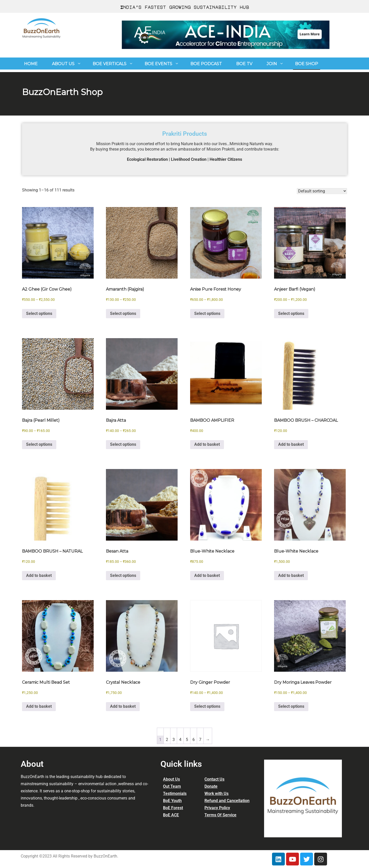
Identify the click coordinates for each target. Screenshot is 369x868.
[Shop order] (322, 191)
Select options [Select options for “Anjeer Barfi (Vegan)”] (291, 313)
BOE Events (158, 64)
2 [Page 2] (167, 740)
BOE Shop (307, 64)
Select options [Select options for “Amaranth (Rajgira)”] (123, 313)
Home (31, 64)
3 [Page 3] (174, 740)
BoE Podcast (206, 64)
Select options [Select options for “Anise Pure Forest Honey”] (207, 313)
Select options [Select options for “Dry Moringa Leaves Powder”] (291, 706)
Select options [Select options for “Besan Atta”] (123, 575)
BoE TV (244, 64)
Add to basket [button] (207, 444)
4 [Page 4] (180, 740)
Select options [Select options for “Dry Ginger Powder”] (207, 706)
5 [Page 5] (187, 740)
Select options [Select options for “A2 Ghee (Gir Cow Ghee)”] (39, 313)
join (272, 64)
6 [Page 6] (194, 740)
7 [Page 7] (200, 740)
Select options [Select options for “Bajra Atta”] (123, 444)
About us (63, 64)
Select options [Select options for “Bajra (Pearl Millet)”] (39, 444)
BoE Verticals (110, 64)
